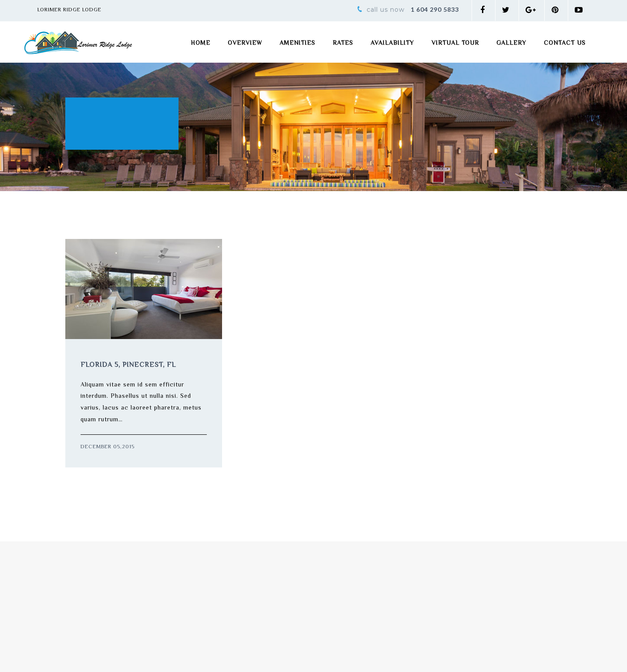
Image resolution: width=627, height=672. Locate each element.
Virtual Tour (455, 44)
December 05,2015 (108, 447)
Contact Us (565, 44)
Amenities (297, 44)
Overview (245, 44)
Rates (343, 44)
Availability (392, 44)
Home (201, 44)
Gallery (511, 44)
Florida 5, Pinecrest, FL (128, 365)
